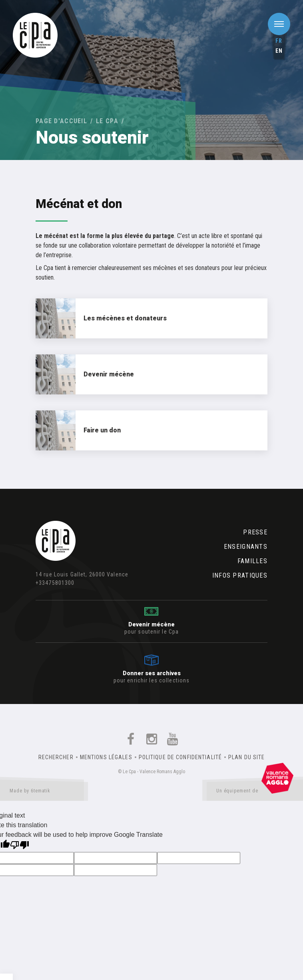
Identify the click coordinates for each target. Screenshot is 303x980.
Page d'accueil (61, 121)
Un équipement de (255, 792)
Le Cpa (107, 121)
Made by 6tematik (44, 792)
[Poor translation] (20, 846)
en (279, 51)
